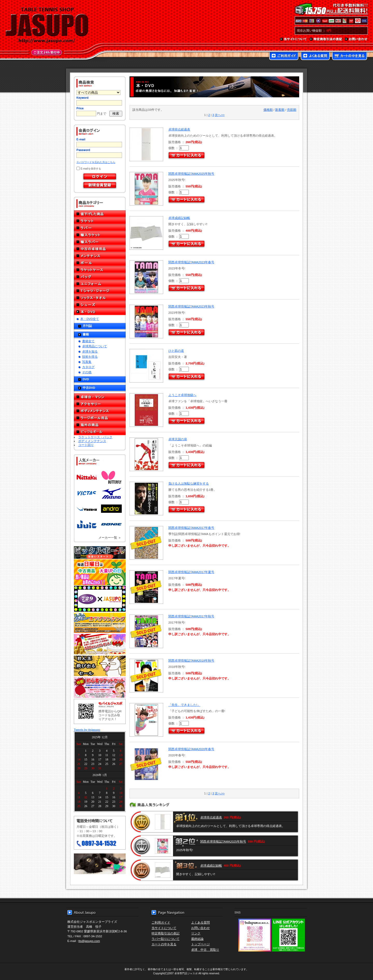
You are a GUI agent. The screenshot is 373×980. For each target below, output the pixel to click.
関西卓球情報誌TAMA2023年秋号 (191, 306)
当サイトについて (294, 39)
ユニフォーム (100, 284)
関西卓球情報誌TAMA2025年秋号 (191, 174)
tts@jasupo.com (89, 941)
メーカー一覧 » (109, 537)
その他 (87, 372)
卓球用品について (95, 346)
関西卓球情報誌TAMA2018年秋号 (191, 660)
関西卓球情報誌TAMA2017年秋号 (191, 616)
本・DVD (100, 312)
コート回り (86, 445)
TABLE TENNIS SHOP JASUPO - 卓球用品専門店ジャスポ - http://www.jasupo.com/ (47, 25)
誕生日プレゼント (100, 644)
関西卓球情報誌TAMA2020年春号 (191, 749)
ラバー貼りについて (166, 939)
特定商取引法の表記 (326, 39)
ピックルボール (100, 432)
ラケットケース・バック (95, 437)
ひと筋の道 (176, 351)
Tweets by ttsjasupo (87, 730)
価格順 (268, 110)
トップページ (200, 944)
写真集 (87, 362)
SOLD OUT (146, 543)
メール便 (100, 864)
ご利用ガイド (284, 56)
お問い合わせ (356, 39)
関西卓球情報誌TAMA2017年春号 (191, 528)
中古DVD (89, 388)
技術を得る (90, 357)
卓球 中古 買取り (205, 950)
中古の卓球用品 (100, 249)
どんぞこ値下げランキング (100, 623)
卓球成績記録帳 (179, 218)
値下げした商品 (100, 214)
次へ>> (220, 115)
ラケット (100, 221)
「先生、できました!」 (184, 705)
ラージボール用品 (100, 418)
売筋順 (292, 110)
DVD (86, 379)
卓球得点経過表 (179, 129)
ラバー (100, 228)
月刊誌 (87, 326)
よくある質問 (315, 56)
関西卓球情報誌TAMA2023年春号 (191, 262)
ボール (100, 263)
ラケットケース (100, 270)
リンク (196, 933)
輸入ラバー (100, 242)
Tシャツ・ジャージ (100, 291)
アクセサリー (100, 404)
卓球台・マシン (100, 397)
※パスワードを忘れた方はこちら (96, 162)
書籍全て (88, 341)
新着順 (280, 110)
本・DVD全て (90, 319)
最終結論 (197, 939)
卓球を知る (90, 351)
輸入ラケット (100, 235)
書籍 (86, 334)
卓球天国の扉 (178, 439)
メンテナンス (100, 256)
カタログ (88, 367)
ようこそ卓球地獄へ (182, 395)
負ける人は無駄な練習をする (189, 483)
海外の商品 (100, 425)
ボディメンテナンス (100, 411)
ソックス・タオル (100, 298)
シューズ (100, 305)
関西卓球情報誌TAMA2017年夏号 (191, 572)
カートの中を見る (350, 56)
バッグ (100, 277)
